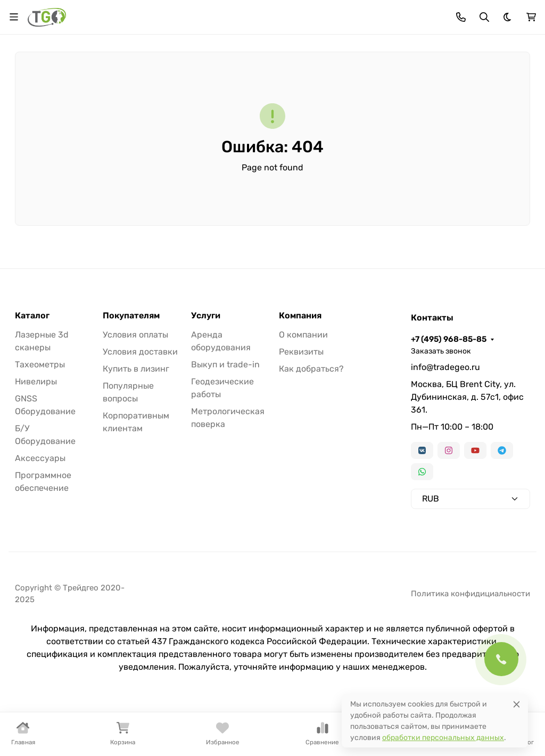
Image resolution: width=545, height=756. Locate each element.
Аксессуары (40, 458)
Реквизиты (301, 352)
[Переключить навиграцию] (14, 17)
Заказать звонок (441, 351)
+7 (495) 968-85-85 (449, 339)
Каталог (32, 316)
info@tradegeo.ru (445, 367)
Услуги (206, 316)
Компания (300, 316)
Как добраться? (311, 369)
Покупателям (131, 316)
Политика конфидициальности (470, 594)
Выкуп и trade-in (225, 364)
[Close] (517, 704)
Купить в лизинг (136, 369)
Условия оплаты (135, 335)
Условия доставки (140, 352)
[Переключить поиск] (484, 17)
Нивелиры (36, 381)
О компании (303, 335)
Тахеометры (40, 364)
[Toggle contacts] (461, 17)
